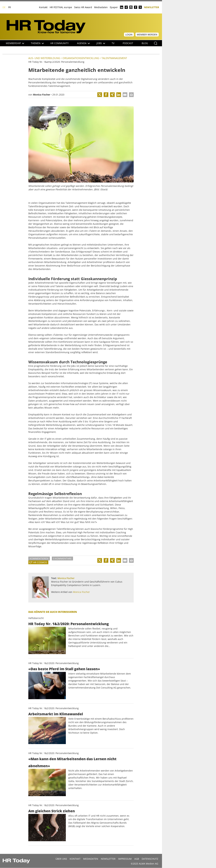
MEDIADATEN (91, 859)
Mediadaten (101, 7)
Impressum (125, 859)
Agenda (83, 43)
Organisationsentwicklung (81, 58)
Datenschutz (150, 859)
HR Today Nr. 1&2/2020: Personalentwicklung (69, 624)
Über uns (61, 859)
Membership (15, 43)
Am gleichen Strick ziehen (52, 811)
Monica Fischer (42, 95)
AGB (137, 859)
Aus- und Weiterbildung (44, 58)
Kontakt (43, 7)
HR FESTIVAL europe (61, 7)
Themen (37, 43)
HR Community (59, 43)
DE (4, 7)
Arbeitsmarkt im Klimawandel (56, 714)
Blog (145, 43)
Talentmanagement (114, 58)
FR (9, 7)
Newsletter (151, 7)
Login (129, 35)
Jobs (101, 43)
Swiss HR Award (83, 7)
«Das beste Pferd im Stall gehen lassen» (64, 669)
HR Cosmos (40, 562)
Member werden (147, 35)
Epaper (114, 7)
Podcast (128, 43)
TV (113, 43)
